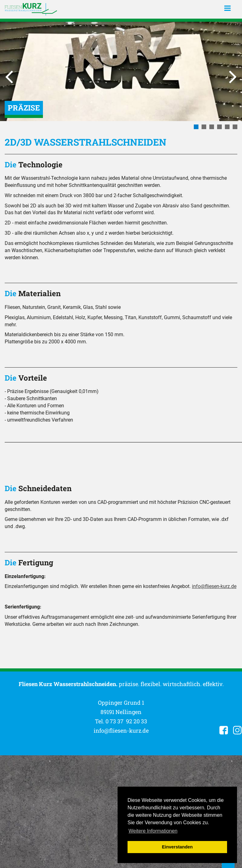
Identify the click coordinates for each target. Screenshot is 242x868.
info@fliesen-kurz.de (214, 586)
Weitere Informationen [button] (153, 831)
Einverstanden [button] (177, 847)
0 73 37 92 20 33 (126, 721)
